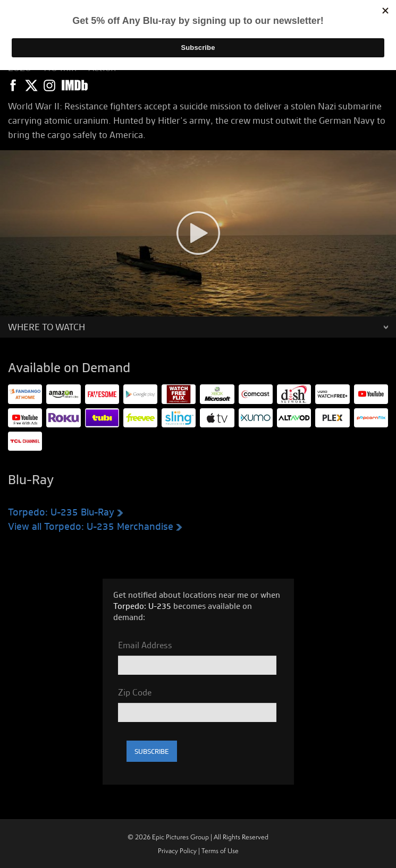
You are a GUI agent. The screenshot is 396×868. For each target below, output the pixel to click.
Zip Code (135, 692)
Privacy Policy (177, 851)
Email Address (145, 645)
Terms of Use (220, 851)
